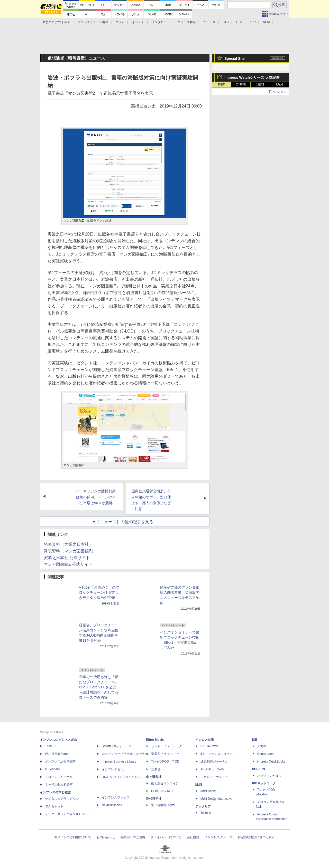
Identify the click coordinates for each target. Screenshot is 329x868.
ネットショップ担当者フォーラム (125, 754)
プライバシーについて (166, 837)
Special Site (235, 58)
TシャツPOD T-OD (165, 762)
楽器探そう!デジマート (167, 754)
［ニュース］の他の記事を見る (125, 522)
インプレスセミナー (116, 769)
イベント (138, 22)
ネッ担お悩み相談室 (59, 785)
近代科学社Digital (163, 805)
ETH (239, 22)
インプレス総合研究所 (60, 762)
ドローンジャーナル (59, 777)
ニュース (209, 22)
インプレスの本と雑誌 (55, 792)
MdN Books (208, 791)
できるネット (54, 806)
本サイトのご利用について (73, 837)
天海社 (262, 746)
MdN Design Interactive (217, 799)
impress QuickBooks (271, 762)
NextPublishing (112, 805)
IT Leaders (52, 769)
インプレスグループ (218, 837)
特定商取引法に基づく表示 (256, 837)
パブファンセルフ (270, 776)
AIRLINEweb (209, 746)
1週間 (260, 84)
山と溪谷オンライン (165, 783)
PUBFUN (259, 769)
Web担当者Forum (57, 754)
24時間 (241, 84)
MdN (199, 785)
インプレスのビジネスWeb (58, 740)
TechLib (206, 813)
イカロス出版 (205, 740)
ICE (255, 740)
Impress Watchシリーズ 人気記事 (252, 77)
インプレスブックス (116, 797)
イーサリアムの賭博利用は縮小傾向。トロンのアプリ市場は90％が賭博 (96, 497)
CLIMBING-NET (162, 791)
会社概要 (193, 837)
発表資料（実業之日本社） (68, 544)
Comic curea (266, 754)
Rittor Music (155, 740)
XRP (253, 22)
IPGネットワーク (264, 783)
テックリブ (203, 806)
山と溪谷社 (154, 777)
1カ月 (280, 84)
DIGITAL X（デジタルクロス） (123, 777)
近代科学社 (154, 799)
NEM (266, 22)
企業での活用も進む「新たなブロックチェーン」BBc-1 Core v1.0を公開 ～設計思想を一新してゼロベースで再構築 (99, 687)
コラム (120, 22)
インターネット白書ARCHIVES (67, 814)
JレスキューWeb (212, 769)
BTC (226, 22)
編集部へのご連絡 (133, 837)
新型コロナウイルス (56, 22)
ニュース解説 (187, 22)
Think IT (51, 746)
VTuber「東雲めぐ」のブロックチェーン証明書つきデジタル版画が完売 (99, 592)
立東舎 (156, 769)
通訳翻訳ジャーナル (214, 762)
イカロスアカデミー (214, 777)
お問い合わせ (106, 837)
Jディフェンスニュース (217, 754)
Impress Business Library (119, 762)
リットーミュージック (167, 746)
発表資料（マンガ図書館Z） (70, 551)
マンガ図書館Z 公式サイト (68, 564)
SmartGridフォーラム (117, 746)
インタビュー (161, 22)
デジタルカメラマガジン (62, 799)
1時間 (222, 84)
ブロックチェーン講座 (93, 22)
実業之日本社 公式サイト (67, 558)
